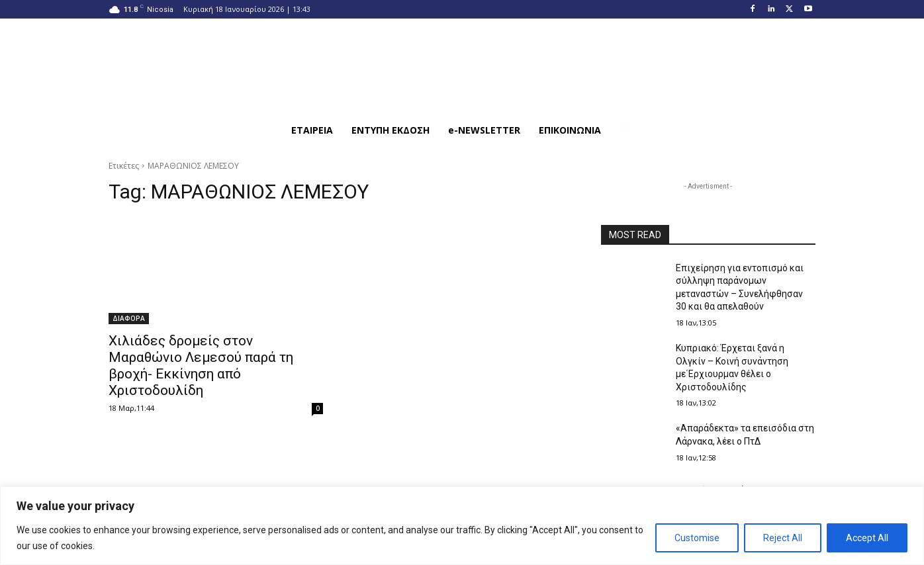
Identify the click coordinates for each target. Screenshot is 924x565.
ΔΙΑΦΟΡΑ (129, 318)
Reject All (783, 538)
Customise (697, 538)
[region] (462, 526)
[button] (626, 130)
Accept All (867, 538)
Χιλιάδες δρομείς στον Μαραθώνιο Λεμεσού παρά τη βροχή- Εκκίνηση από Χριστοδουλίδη (201, 366)
